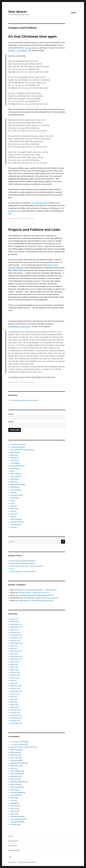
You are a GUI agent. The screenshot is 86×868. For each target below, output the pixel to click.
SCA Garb (14, 514)
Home (11, 836)
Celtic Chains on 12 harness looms (23, 571)
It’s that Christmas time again (33, 36)
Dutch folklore (25, 219)
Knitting (13, 492)
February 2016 (16, 710)
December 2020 (16, 651)
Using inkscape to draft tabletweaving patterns (36, 595)
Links (32, 219)
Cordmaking (15, 463)
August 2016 (15, 694)
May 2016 (14, 702)
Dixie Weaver (18, 12)
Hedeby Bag (15, 487)
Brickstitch (23, 382)
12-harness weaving (18, 444)
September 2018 (16, 659)
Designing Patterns (17, 466)
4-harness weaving (17, 447)
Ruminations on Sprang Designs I (23, 563)
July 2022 (14, 646)
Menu (74, 13)
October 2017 (15, 675)
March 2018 (15, 670)
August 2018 (15, 662)
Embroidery (15, 479)
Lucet (12, 503)
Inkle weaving (15, 490)
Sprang (13, 517)
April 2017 (14, 683)
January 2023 (15, 632)
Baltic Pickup (15, 452)
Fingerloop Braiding (18, 484)
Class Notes (13, 846)
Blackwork (14, 455)
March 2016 (15, 707)
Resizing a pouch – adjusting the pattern (33, 593)
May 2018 (14, 664)
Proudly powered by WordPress (27, 862)
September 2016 (16, 691)
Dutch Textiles (16, 476)
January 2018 (15, 672)
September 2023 (16, 627)
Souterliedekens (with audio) (19, 326)
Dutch (12, 471)
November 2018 (16, 656)
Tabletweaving (16, 519)
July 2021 (14, 648)
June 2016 (14, 699)
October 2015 (15, 721)
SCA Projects (13, 841)
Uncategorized (16, 525)
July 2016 (14, 696)
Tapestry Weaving (17, 522)
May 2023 (14, 630)
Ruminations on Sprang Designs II (23, 561)
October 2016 (15, 688)
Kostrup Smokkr (16, 495)
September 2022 (16, 643)
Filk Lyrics (14, 482)
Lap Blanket (15, 498)
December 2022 (16, 635)
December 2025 (16, 624)
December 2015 (16, 715)
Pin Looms (14, 509)
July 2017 (14, 680)
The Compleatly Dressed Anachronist (24, 400)
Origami (13, 506)
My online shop (14, 850)
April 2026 (14, 619)
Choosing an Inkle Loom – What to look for (27, 566)
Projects (13, 511)
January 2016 (15, 712)
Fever (12, 569)
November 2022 (16, 638)
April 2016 (14, 704)
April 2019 (14, 654)
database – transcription (18, 50)
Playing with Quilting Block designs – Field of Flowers (36, 590)
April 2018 (14, 667)
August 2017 (15, 678)
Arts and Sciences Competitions (22, 450)
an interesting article (40, 203)
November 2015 (16, 718)
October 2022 (15, 640)
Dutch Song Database (30, 48)
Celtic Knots (15, 460)
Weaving (13, 527)
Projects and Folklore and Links (34, 230)
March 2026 (15, 622)
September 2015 (16, 723)
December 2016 (16, 686)
